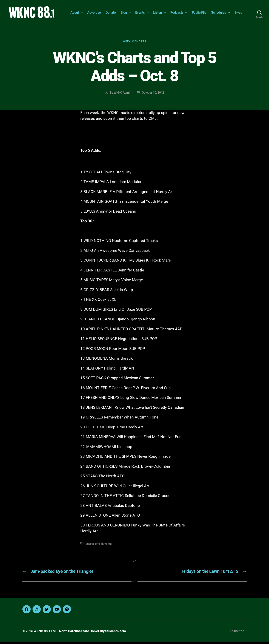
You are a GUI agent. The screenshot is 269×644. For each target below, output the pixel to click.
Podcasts (189, 11)
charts (90, 546)
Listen (170, 11)
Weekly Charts (134, 44)
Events (153, 11)
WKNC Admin (122, 95)
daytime (106, 546)
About (87, 11)
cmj (97, 546)
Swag (238, 16)
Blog (136, 11)
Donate (123, 11)
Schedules (231, 11)
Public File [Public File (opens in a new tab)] (212, 11)
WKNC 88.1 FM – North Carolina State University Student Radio (80, 633)
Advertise (107, 11)
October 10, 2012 (153, 95)
